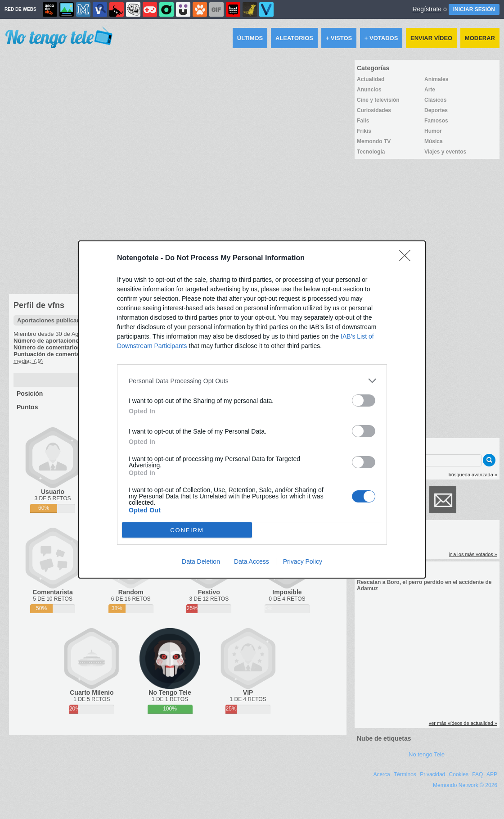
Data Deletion (201, 561)
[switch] (364, 400)
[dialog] (252, 409)
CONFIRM (187, 530)
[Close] (408, 258)
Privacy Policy (303, 561)
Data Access (252, 561)
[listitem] (252, 381)
